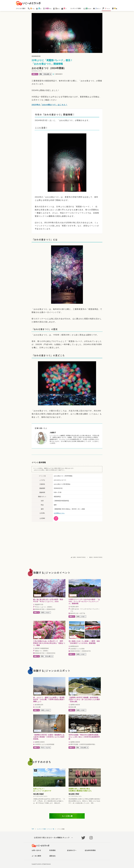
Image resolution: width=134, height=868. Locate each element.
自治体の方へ (72, 850)
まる (56, 8)
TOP (33, 829)
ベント (106, 8)
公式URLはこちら (59, 513)
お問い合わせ (36, 850)
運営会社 (52, 856)
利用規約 (52, 850)
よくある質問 (36, 856)
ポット (97, 8)
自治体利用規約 (90, 850)
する (47, 8)
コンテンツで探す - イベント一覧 (46, 829)
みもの (87, 8)
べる (31, 8)
